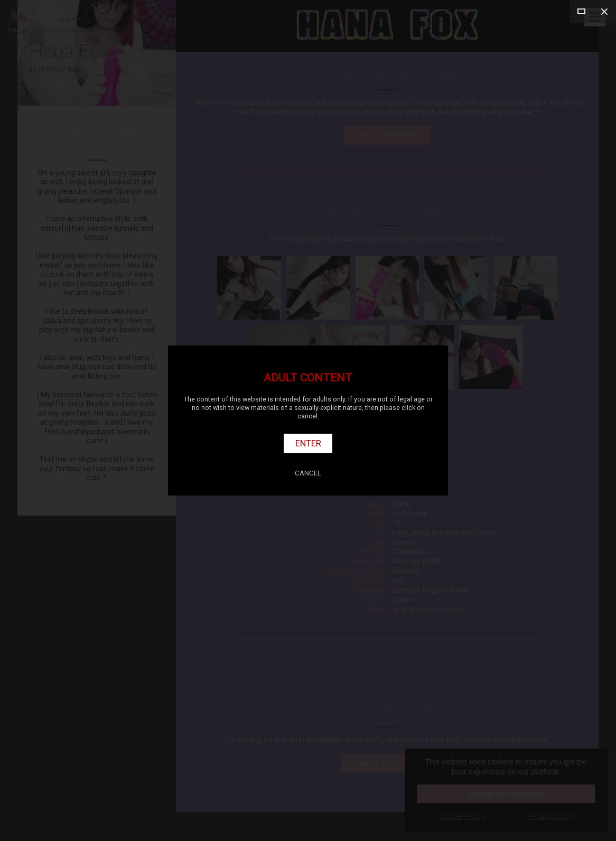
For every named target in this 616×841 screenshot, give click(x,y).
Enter (308, 443)
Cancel (308, 473)
